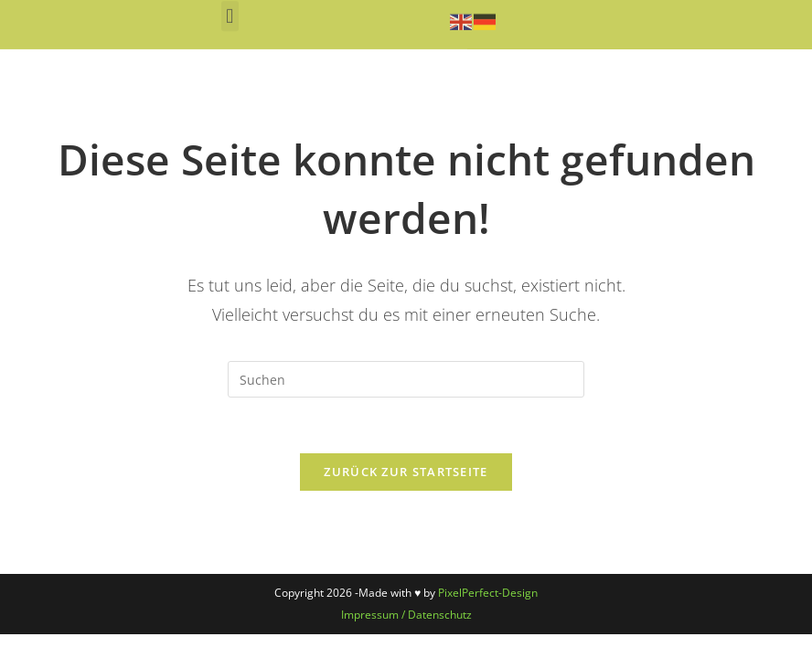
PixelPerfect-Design (488, 593)
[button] (230, 15)
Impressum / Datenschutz (406, 615)
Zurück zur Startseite (406, 472)
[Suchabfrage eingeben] (406, 379)
